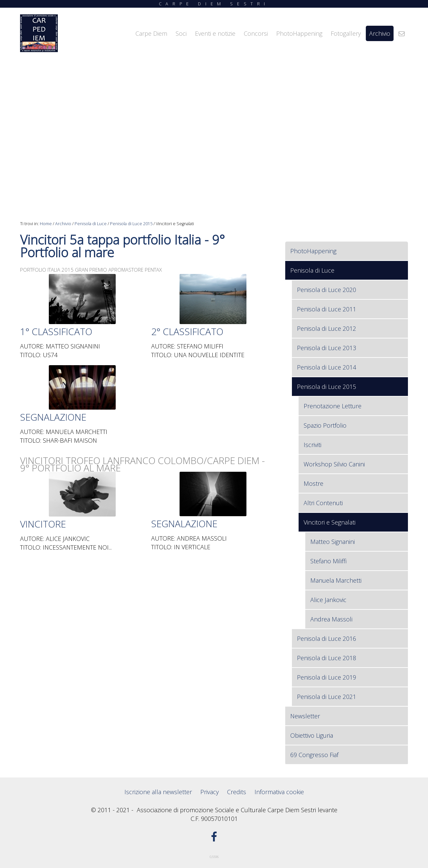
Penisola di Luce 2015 (131, 224)
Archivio (63, 224)
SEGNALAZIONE (53, 417)
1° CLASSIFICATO (56, 331)
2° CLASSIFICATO (187, 331)
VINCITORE (43, 524)
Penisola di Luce (91, 224)
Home (46, 224)
